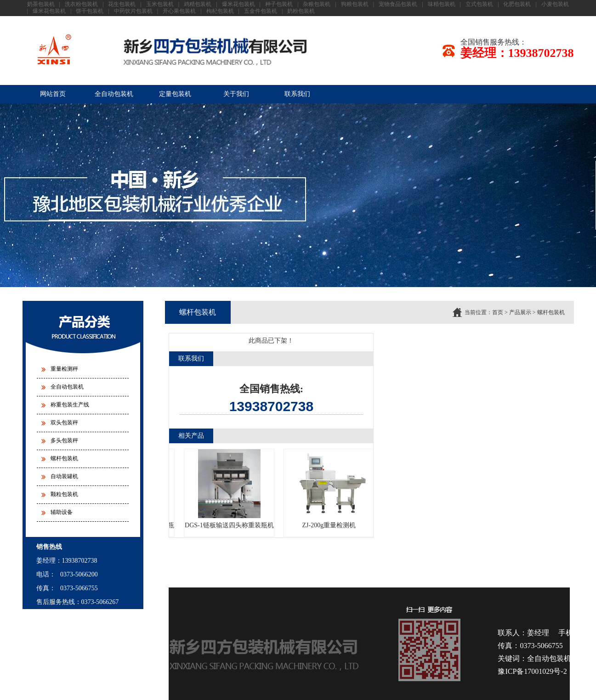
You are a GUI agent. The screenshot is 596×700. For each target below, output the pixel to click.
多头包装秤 (64, 440)
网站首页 (53, 94)
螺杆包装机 (64, 458)
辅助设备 (62, 512)
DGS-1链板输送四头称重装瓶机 (230, 489)
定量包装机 (175, 94)
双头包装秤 (64, 423)
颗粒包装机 (64, 494)
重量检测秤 (64, 369)
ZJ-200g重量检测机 (330, 489)
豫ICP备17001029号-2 (532, 671)
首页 (498, 312)
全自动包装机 (114, 94)
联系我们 (297, 94)
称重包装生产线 (70, 405)
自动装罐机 (64, 476)
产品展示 (520, 312)
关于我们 (236, 94)
